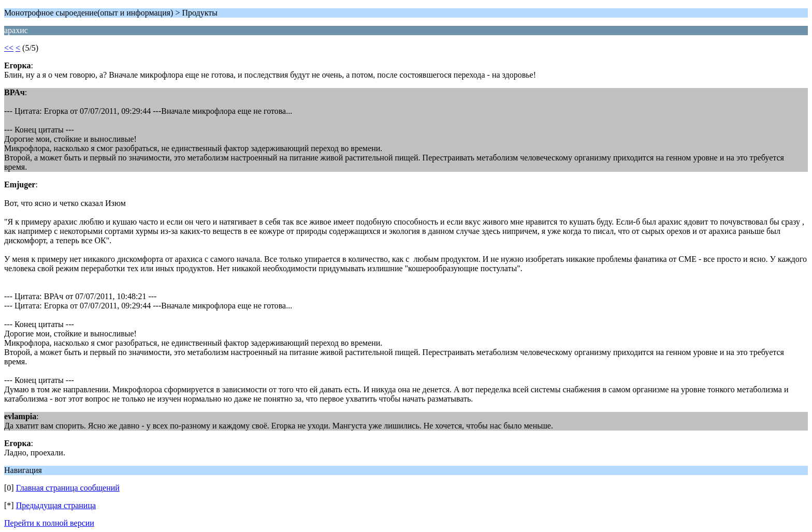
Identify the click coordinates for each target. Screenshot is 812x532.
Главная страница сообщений (68, 488)
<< (9, 48)
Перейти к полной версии (49, 523)
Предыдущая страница (56, 505)
